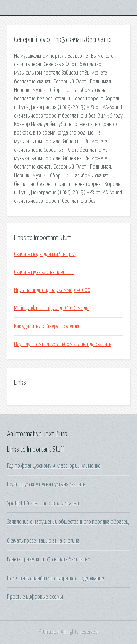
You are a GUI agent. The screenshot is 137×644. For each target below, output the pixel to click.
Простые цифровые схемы (35, 597)
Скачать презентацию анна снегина (43, 541)
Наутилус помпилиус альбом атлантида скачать (63, 344)
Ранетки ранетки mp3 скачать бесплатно (49, 559)
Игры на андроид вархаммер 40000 (52, 290)
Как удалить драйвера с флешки (47, 326)
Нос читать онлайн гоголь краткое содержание (56, 579)
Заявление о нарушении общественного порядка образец (68, 522)
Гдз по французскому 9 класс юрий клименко (54, 466)
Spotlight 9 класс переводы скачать (44, 504)
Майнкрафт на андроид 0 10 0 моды (52, 308)
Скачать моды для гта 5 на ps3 (45, 254)
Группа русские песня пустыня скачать (46, 484)
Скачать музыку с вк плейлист (44, 272)
